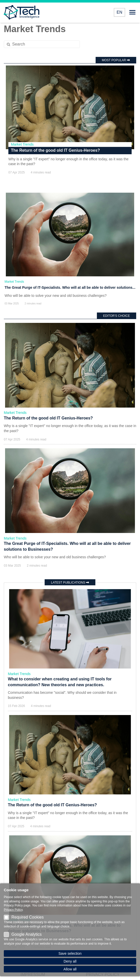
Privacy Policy (13, 910)
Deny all (70, 961)
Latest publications (70, 583)
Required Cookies (24, 917)
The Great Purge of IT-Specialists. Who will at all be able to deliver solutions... (70, 287)
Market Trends (22, 144)
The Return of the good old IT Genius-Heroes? (55, 150)
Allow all (70, 969)
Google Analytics (23, 934)
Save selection (70, 953)
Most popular (116, 60)
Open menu (132, 12)
